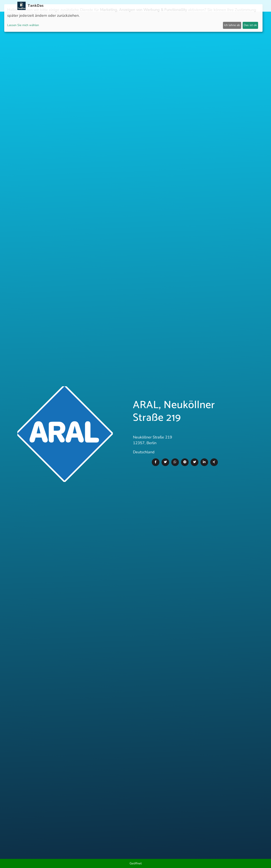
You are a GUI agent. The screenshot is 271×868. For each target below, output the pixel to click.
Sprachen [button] (242, 6)
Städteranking (156, 6)
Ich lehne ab (232, 25)
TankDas (35, 6)
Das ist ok (250, 25)
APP (123, 6)
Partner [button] (223, 6)
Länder (135, 6)
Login (209, 6)
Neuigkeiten (107, 6)
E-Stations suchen (186, 6)
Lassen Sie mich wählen (23, 25)
